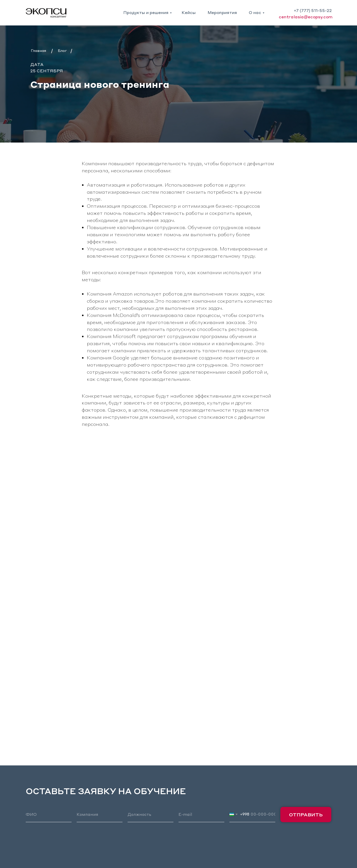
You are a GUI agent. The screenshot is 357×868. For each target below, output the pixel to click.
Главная (38, 50)
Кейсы (189, 12)
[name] (49, 815)
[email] (201, 815)
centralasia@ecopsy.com (306, 17)
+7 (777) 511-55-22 (313, 10)
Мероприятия (222, 12)
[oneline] (100, 815)
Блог (62, 50)
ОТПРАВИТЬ (306, 814)
